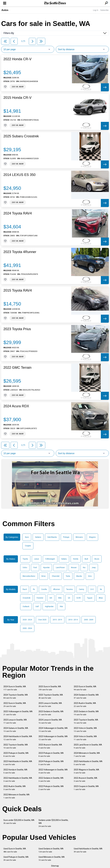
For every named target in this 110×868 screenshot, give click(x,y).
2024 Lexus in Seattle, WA (50, 721)
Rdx (61, 607)
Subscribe (104, 10)
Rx (34, 589)
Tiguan (90, 598)
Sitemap (55, 866)
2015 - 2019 (57, 620)
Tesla (68, 576)
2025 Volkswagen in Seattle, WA (18, 713)
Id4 (51, 598)
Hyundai (46, 568)
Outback (26, 607)
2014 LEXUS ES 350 (19, 175)
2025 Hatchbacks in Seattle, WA (88, 763)
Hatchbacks (52, 537)
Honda (76, 559)
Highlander (49, 607)
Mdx (60, 598)
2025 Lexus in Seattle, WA (50, 705)
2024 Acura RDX (16, 406)
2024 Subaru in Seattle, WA (16, 730)
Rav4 (25, 589)
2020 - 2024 (27, 620)
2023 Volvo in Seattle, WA (85, 730)
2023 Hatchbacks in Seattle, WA (18, 763)
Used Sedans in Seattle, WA (51, 850)
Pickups (66, 537)
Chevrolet (56, 576)
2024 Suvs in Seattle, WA (15, 688)
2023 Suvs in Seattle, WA (85, 688)
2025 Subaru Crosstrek (21, 136)
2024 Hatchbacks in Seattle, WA (18, 738)
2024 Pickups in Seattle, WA (51, 763)
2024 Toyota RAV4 (18, 213)
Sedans (38, 537)
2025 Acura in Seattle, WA (50, 746)
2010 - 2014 (73, 620)
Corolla (44, 589)
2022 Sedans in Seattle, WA (51, 779)
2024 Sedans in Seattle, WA (86, 696)
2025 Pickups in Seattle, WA (16, 755)
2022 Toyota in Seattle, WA (16, 746)
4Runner (57, 589)
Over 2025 (42, 620)
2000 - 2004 (27, 628)
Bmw (44, 576)
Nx (101, 589)
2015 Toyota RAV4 (18, 290)
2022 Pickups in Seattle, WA (51, 788)
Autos (5, 10)
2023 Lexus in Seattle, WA (15, 721)
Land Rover (60, 568)
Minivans (79, 537)
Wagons (92, 537)
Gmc (90, 576)
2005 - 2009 (89, 620)
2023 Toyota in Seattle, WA (86, 721)
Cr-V (92, 589)
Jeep (94, 568)
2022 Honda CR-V (17, 59)
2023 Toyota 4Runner (20, 252)
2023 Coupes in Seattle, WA (86, 788)
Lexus (37, 559)
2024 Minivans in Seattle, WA (87, 755)
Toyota (25, 559)
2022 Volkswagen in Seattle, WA (53, 771)
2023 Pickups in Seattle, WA (51, 755)
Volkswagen (50, 559)
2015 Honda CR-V (17, 98)
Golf (37, 607)
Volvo (25, 568)
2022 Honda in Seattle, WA (15, 771)
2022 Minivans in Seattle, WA (16, 796)
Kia (84, 568)
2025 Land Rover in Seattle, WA (88, 746)
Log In (96, 10)
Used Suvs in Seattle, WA (15, 850)
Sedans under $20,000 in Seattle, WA (53, 823)
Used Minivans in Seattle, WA (52, 858)
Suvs (27, 537)
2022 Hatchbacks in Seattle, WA (18, 779)
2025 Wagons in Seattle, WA (86, 771)
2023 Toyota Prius (17, 329)
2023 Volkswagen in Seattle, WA (53, 738)
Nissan (74, 568)
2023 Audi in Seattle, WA (85, 705)
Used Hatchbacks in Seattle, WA (88, 850)
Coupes (28, 546)
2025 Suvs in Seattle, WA (50, 688)
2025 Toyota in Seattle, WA (51, 696)
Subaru (64, 559)
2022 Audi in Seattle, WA (15, 788)
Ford (35, 568)
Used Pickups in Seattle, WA (16, 858)
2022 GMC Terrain (17, 368)
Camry (81, 589)
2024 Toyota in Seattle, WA (16, 696)
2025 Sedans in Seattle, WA (86, 713)
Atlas (101, 598)
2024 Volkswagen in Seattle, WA (53, 730)
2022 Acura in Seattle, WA (86, 779)
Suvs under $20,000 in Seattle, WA (19, 822)
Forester (40, 598)
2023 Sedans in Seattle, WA (51, 713)
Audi (86, 559)
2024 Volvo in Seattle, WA (85, 738)
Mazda (79, 576)
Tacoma (69, 589)
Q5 (69, 598)
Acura (97, 559)
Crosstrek (26, 598)
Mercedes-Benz (29, 576)
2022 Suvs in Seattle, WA (15, 705)
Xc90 (79, 598)
